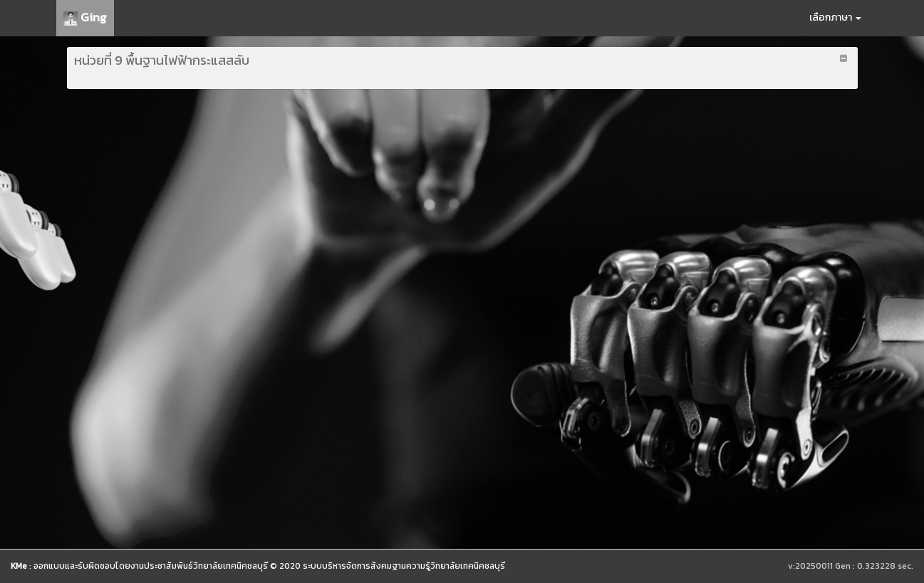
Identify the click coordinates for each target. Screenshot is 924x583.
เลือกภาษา (835, 17)
